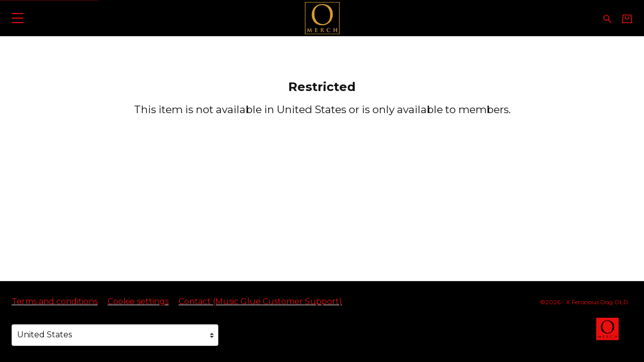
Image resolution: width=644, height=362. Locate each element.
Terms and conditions (55, 301)
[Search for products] (608, 18)
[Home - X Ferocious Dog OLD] (322, 18)
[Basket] (627, 19)
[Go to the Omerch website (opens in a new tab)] (612, 334)
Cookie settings (138, 301)
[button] (17, 18)
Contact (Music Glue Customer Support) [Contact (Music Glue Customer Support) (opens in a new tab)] (260, 301)
